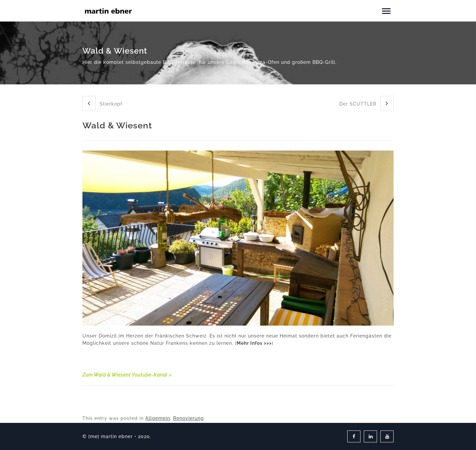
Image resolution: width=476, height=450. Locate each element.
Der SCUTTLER (366, 103)
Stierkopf (102, 103)
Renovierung (189, 418)
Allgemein (158, 418)
